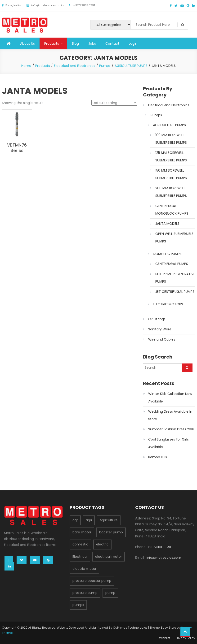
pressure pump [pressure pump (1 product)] (85, 593)
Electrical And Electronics (169, 105)
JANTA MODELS (167, 224)
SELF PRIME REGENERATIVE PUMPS (175, 278)
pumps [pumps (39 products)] (78, 605)
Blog (75, 43)
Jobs (92, 43)
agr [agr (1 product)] (75, 520)
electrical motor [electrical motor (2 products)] (109, 557)
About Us (27, 43)
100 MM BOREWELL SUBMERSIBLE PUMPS (171, 139)
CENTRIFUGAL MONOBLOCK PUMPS (172, 210)
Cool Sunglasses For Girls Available (168, 443)
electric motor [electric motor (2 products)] (84, 569)
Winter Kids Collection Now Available (170, 398)
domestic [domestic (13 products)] (80, 544)
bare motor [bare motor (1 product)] (82, 532)
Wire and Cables (162, 339)
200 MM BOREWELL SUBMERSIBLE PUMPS (171, 192)
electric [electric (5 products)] (102, 544)
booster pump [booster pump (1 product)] (111, 532)
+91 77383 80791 (159, 547)
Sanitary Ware (160, 329)
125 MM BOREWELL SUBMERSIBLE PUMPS (171, 156)
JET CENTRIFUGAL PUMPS (175, 292)
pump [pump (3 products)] (110, 593)
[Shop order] (114, 103)
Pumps (156, 115)
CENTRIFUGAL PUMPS (172, 264)
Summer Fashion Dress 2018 (171, 429)
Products (52, 43)
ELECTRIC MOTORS (168, 304)
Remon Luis (158, 457)
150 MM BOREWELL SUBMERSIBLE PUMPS (171, 174)
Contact (112, 43)
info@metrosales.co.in (164, 558)
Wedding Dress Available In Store (170, 415)
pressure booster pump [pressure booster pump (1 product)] (92, 581)
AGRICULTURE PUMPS (169, 125)
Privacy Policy (185, 638)
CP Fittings (157, 319)
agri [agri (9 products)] (89, 520)
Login (133, 43)
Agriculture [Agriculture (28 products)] (109, 520)
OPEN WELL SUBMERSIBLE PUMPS (174, 238)
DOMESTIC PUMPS (167, 254)
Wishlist (165, 638)
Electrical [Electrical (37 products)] (80, 557)
